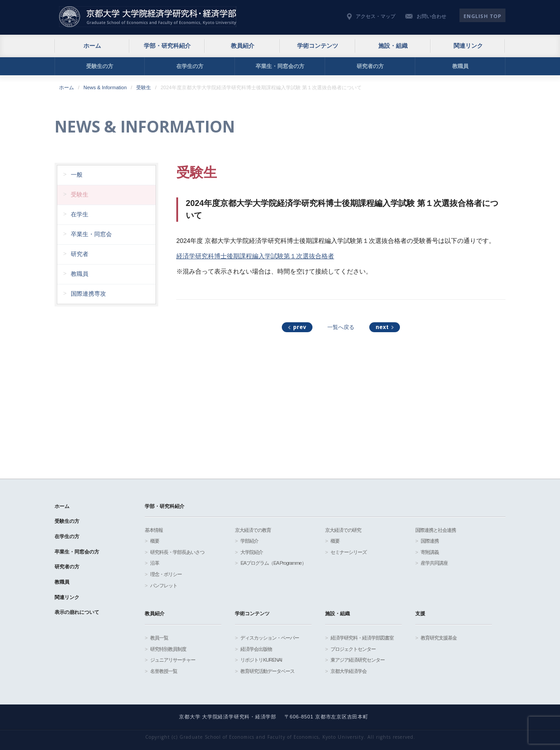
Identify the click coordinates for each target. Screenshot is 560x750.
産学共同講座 (434, 563)
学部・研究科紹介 (167, 46)
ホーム (92, 46)
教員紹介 (243, 46)
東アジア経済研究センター (358, 660)
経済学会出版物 (256, 649)
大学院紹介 (252, 552)
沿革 (155, 563)
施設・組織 (393, 46)
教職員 (460, 66)
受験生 (144, 87)
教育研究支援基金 (439, 638)
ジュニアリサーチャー (173, 660)
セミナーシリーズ (349, 552)
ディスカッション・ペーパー (270, 638)
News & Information (105, 87)
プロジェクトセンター (353, 649)
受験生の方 (100, 66)
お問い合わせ (431, 16)
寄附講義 (430, 552)
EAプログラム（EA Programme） (273, 563)
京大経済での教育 (253, 530)
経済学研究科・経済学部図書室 (362, 638)
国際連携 (430, 541)
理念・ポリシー (166, 574)
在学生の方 (190, 66)
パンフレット (164, 585)
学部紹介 (249, 541)
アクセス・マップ (376, 16)
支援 (420, 613)
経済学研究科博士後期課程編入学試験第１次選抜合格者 (255, 256)
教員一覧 (159, 638)
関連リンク (468, 46)
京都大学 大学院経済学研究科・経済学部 (148, 17)
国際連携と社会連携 (436, 530)
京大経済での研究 (343, 530)
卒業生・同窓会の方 (280, 66)
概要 (155, 541)
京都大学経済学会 (349, 671)
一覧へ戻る (341, 327)
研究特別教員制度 (168, 649)
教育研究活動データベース (267, 671)
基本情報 (154, 530)
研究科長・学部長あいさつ (177, 552)
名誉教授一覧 (164, 671)
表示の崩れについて (77, 612)
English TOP (482, 16)
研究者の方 (370, 66)
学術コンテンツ (318, 46)
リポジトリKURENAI (261, 660)
